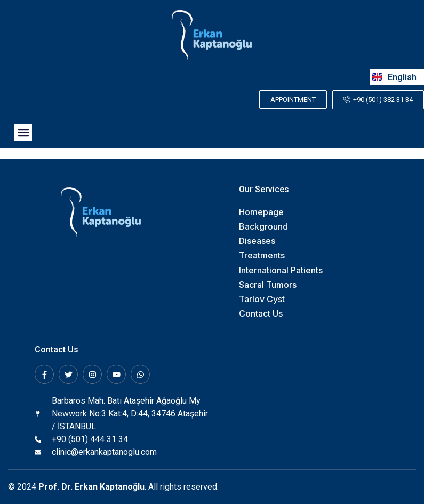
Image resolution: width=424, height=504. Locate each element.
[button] (23, 133)
